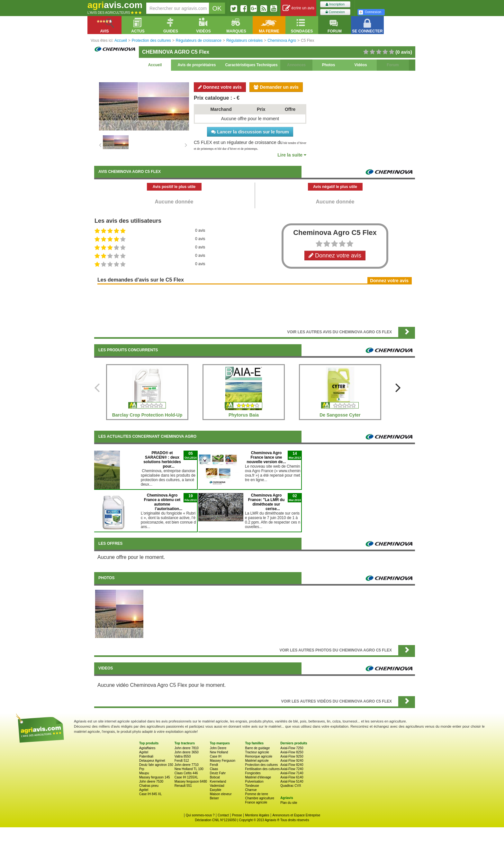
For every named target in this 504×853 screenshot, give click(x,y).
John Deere (218, 748)
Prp (142, 769)
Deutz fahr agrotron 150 (156, 765)
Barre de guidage (257, 748)
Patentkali (146, 756)
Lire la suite (292, 155)
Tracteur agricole (257, 752)
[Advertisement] (255, 305)
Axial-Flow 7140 (292, 773)
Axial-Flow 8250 (292, 752)
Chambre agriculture (260, 798)
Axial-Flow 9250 (292, 756)
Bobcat (215, 777)
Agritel (144, 752)
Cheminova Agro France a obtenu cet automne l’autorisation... (163, 502)
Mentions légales (257, 815)
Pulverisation (254, 781)
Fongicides (253, 773)
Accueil (155, 65)
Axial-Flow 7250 (292, 748)
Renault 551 (183, 786)
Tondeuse (252, 786)
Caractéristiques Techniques (251, 65)
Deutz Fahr (218, 773)
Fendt (214, 765)
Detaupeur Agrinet (152, 761)
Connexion (335, 12)
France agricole (256, 802)
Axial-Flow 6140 (292, 777)
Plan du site (289, 803)
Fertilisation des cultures (262, 769)
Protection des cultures (261, 765)
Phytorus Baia (244, 415)
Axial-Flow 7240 (292, 769)
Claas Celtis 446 (186, 773)
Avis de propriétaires (197, 65)
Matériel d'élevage (258, 777)
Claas (214, 769)
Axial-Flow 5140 (292, 781)
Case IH (216, 756)
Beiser (214, 798)
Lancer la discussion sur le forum (250, 132)
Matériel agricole (257, 761)
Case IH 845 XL (151, 794)
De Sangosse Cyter (340, 415)
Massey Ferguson (223, 761)
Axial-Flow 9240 (292, 761)
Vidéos (360, 65)
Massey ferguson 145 (155, 777)
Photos (329, 65)
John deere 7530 (151, 781)
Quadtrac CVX (291, 786)
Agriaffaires (147, 748)
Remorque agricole (259, 756)
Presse (237, 815)
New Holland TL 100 (189, 769)
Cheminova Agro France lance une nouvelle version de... (266, 457)
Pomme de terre (256, 794)
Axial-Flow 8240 (292, 765)
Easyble (216, 790)
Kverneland (218, 781)
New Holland (219, 752)
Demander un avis (276, 87)
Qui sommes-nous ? (200, 815)
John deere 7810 (187, 748)
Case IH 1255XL (186, 777)
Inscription (335, 4)
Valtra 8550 (183, 756)
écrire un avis (298, 8)
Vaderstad (217, 786)
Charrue (251, 790)
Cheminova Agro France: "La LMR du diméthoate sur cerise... (266, 502)
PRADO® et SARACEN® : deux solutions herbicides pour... (162, 460)
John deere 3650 (187, 752)
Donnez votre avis (220, 87)
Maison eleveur (221, 794)
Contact (223, 815)
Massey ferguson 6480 (191, 781)
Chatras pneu (149, 786)
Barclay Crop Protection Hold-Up (147, 415)
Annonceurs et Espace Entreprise (296, 815)
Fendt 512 (182, 761)
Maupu (144, 773)
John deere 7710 (187, 765)
